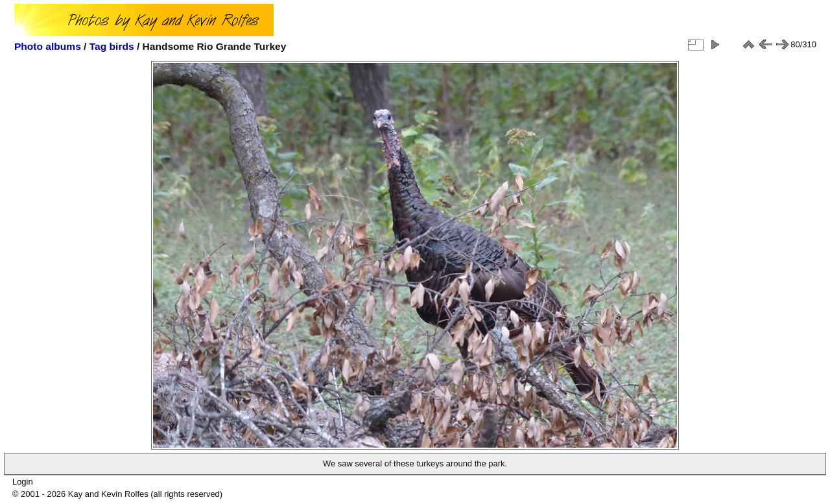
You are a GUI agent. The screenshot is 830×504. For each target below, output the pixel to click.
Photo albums (48, 46)
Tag (98, 46)
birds (122, 46)
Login (23, 482)
